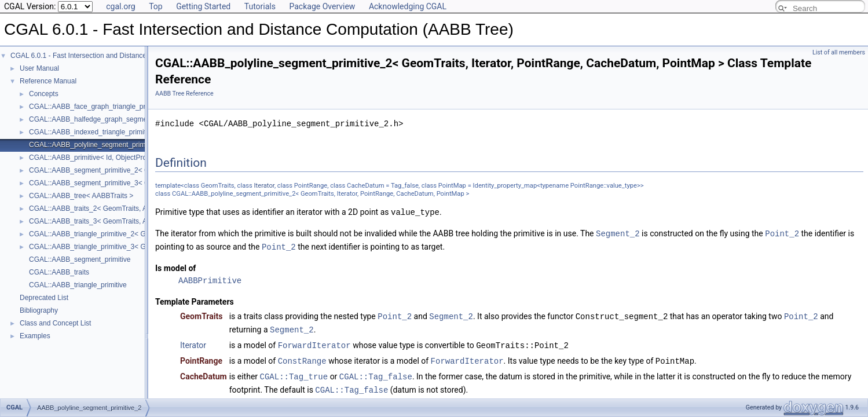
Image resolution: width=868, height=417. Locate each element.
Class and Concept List (55, 323)
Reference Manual (48, 81)
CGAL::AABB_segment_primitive (80, 259)
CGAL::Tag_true (294, 372)
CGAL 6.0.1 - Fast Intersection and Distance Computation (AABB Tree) (120, 56)
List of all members (839, 52)
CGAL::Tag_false (376, 372)
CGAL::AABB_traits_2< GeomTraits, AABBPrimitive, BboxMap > (128, 209)
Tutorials (260, 6)
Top (156, 6)
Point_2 (782, 233)
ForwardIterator (314, 342)
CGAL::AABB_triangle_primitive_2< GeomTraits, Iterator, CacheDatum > (141, 234)
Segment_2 (618, 233)
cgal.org (120, 6)
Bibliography (39, 310)
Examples (35, 336)
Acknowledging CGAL (408, 6)
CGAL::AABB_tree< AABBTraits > (81, 196)
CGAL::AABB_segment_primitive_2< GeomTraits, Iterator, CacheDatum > (142, 170)
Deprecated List (44, 298)
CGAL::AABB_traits (59, 272)
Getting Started (203, 6)
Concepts (44, 94)
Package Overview (322, 6)
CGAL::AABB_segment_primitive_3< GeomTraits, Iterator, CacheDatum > (142, 183)
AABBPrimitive (210, 279)
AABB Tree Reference (184, 94)
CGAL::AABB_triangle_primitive (78, 285)
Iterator (264, 186)
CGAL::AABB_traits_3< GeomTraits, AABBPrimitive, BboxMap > (128, 221)
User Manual (39, 68)
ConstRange (302, 357)
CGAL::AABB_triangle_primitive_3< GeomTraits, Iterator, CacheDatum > (141, 247)
